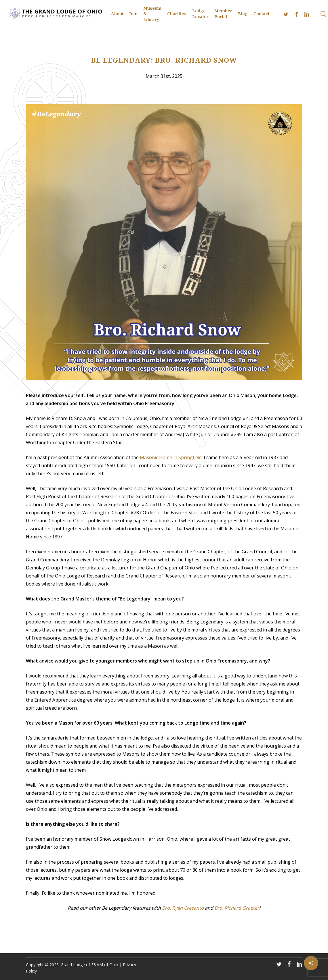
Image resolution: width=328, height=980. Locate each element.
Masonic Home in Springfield (171, 457)
